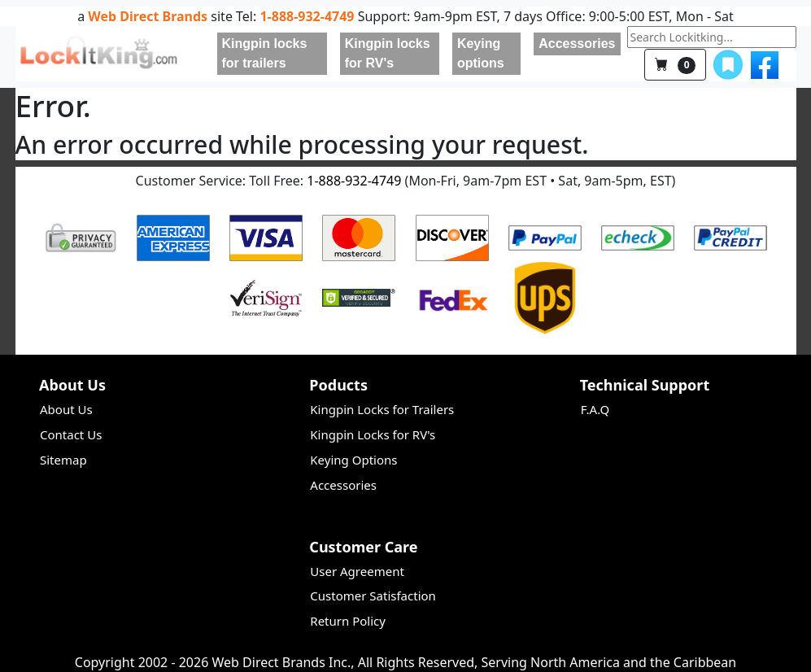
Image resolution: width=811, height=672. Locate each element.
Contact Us (71, 434)
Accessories (577, 44)
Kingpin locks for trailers (265, 53)
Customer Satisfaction (373, 596)
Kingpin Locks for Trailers (382, 409)
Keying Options (353, 460)
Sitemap (63, 460)
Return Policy (348, 621)
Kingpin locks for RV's (388, 53)
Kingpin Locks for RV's (373, 434)
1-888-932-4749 (307, 16)
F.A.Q (595, 409)
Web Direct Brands (148, 16)
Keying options (481, 53)
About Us (66, 409)
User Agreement (357, 571)
